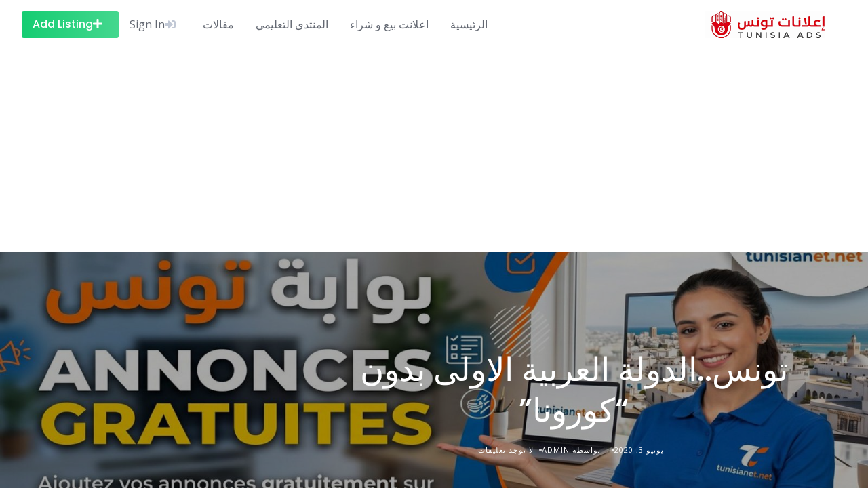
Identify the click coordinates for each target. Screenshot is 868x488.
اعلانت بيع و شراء (389, 24)
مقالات (218, 24)
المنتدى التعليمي (292, 24)
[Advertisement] (434, 150)
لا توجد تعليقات (506, 450)
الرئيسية (469, 24)
